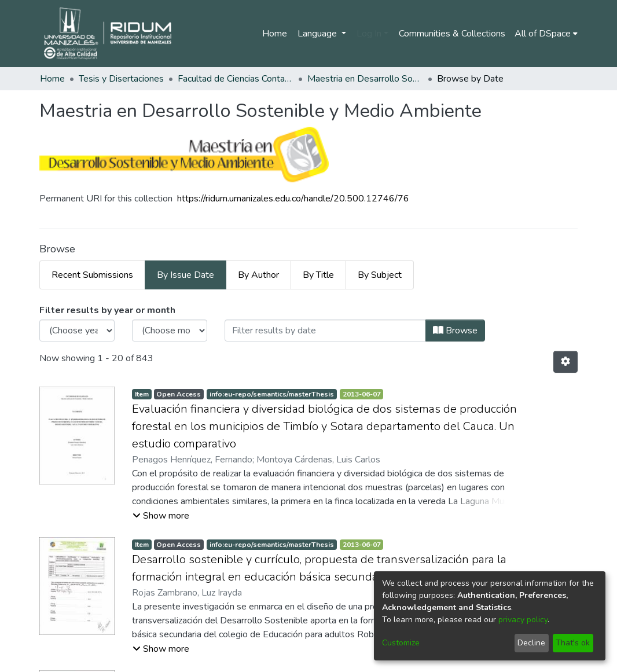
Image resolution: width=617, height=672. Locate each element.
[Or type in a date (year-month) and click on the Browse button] (325, 331)
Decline (531, 643)
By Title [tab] (318, 275)
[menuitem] (546, 34)
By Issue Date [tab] (186, 275)
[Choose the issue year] (77, 331)
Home (275, 34)
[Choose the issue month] (170, 331)
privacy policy (523, 620)
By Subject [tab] (380, 275)
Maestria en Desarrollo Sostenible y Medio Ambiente (365, 79)
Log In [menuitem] (369, 34)
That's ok (573, 643)
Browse (455, 331)
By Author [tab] (258, 275)
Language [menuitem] (318, 34)
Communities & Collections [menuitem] (452, 34)
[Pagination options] (565, 362)
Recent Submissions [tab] (92, 275)
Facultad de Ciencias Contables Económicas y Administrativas (236, 79)
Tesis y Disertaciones (121, 79)
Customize (401, 643)
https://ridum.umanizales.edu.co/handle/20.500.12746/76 (293, 199)
